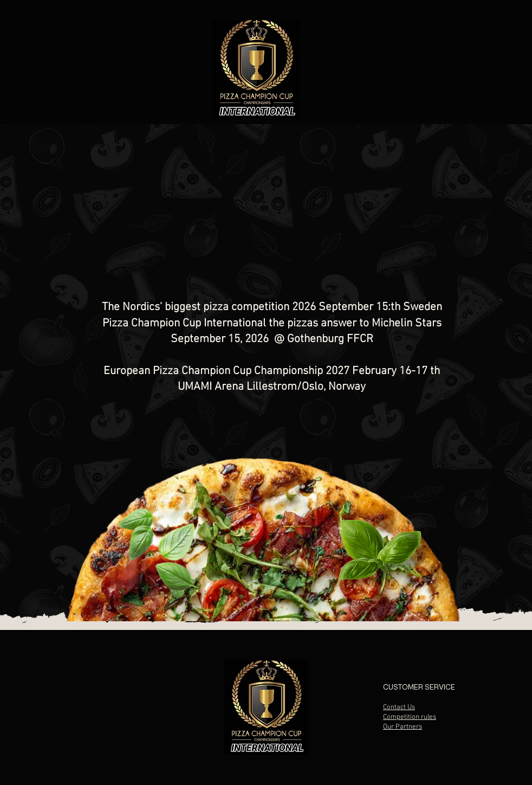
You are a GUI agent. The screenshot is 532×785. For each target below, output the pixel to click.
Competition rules (410, 717)
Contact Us (399, 707)
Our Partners (403, 727)
